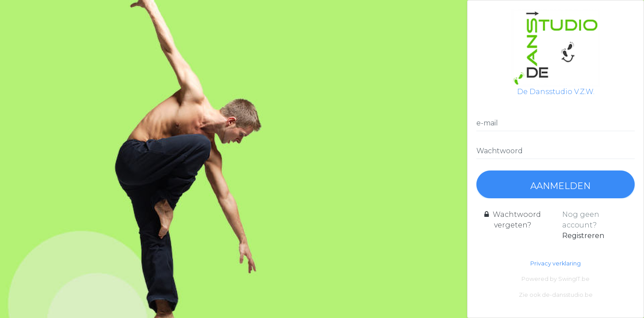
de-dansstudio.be (567, 295)
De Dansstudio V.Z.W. (556, 53)
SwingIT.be (574, 279)
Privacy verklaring (556, 263)
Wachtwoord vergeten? (513, 220)
